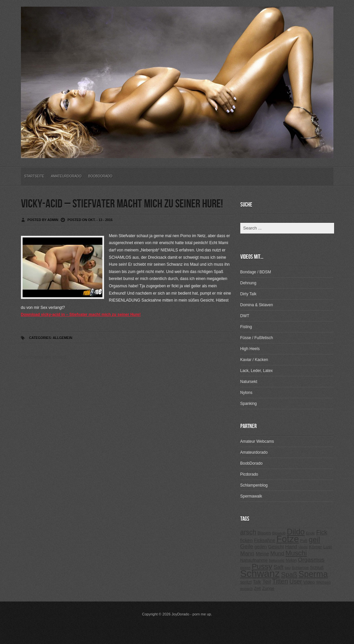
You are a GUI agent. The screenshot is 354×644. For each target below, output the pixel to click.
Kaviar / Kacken (254, 360)
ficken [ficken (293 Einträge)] (247, 540)
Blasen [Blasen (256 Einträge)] (264, 533)
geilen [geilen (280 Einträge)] (260, 547)
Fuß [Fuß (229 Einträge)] (304, 541)
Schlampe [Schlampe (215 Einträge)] (300, 568)
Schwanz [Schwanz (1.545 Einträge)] (260, 573)
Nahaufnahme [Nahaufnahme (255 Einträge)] (254, 560)
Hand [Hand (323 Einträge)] (291, 547)
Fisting (246, 327)
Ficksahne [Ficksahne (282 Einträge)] (265, 540)
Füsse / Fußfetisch (257, 338)
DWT (245, 316)
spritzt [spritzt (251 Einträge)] (246, 582)
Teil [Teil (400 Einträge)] (267, 582)
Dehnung (248, 283)
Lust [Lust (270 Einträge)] (328, 547)
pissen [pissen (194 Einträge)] (245, 568)
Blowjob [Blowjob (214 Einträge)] (279, 533)
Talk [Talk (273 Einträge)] (257, 582)
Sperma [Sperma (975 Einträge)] (313, 574)
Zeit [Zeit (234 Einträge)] (257, 589)
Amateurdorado (66, 176)
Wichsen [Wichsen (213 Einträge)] (323, 582)
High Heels (250, 349)
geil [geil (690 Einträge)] (314, 540)
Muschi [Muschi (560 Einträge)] (296, 553)
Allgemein (63, 338)
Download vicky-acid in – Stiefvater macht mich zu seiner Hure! (81, 315)
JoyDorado (180, 614)
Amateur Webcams (257, 441)
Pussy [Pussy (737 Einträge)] (262, 566)
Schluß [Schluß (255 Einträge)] (317, 567)
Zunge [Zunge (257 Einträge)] (268, 588)
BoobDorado (100, 176)
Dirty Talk (248, 294)
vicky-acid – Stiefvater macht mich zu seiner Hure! (122, 204)
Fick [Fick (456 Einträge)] (322, 532)
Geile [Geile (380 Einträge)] (247, 547)
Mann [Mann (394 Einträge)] (247, 553)
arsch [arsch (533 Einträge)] (248, 532)
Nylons (246, 393)
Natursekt (249, 382)
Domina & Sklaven (257, 305)
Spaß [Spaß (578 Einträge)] (289, 575)
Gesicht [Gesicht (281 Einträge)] (276, 547)
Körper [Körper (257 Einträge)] (315, 547)
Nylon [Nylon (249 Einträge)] (291, 560)
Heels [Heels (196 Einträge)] (303, 547)
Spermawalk (251, 496)
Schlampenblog (254, 485)
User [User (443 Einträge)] (295, 582)
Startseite (34, 176)
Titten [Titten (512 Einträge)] (280, 581)
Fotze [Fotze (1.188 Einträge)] (288, 539)
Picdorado (249, 474)
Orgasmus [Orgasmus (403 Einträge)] (311, 560)
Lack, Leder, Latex (257, 371)
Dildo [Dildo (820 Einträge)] (296, 532)
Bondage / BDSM (256, 272)
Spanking (249, 404)
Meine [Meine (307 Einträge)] (262, 554)
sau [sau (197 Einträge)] (288, 568)
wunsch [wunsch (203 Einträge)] (247, 589)
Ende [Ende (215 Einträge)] (310, 533)
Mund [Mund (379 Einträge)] (277, 553)
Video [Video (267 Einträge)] (309, 582)
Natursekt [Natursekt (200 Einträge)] (277, 560)
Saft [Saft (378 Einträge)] (279, 567)
